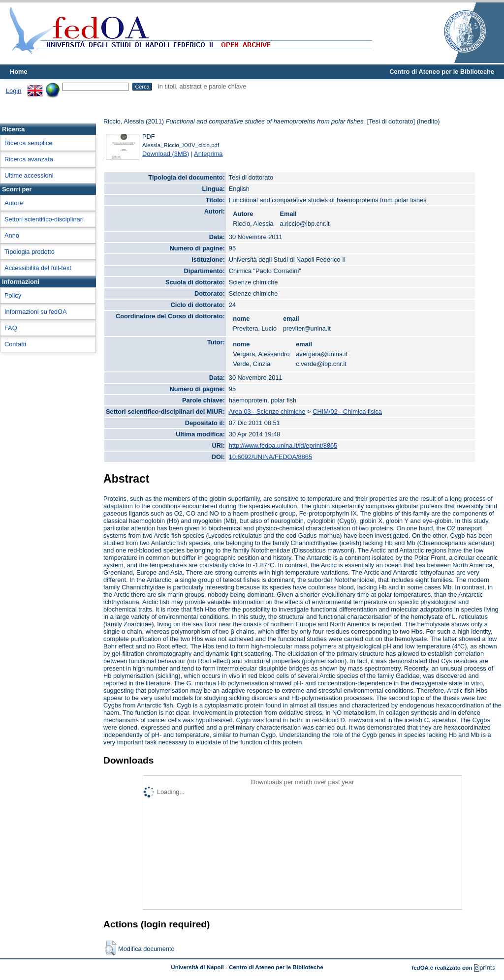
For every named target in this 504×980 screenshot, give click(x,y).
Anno (12, 235)
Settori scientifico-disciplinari (44, 219)
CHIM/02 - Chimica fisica (347, 412)
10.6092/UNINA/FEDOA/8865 (270, 457)
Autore (14, 203)
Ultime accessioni (29, 175)
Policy (13, 295)
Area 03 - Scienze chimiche (267, 412)
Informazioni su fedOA (36, 312)
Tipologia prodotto (30, 252)
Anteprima (208, 154)
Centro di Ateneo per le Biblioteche (442, 72)
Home (19, 72)
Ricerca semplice (28, 143)
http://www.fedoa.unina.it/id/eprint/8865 (283, 445)
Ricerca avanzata (29, 159)
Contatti (15, 344)
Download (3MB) (166, 154)
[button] (110, 948)
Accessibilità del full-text (38, 268)
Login (14, 91)
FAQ (11, 328)
